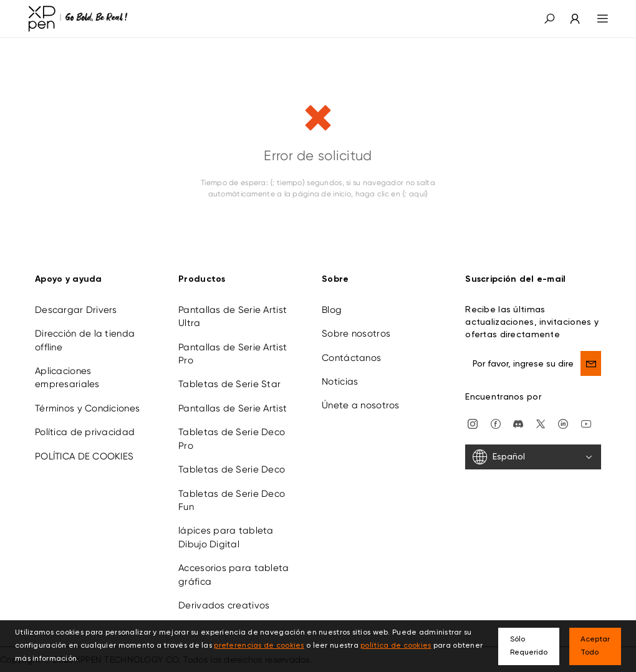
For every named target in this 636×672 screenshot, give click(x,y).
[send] (591, 363)
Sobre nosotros (356, 334)
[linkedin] (563, 423)
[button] (549, 19)
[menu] (595, 19)
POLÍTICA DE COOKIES (84, 456)
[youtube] (586, 423)
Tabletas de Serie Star (229, 384)
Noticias (340, 382)
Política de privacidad (85, 432)
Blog (332, 310)
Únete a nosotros (360, 405)
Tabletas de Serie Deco (232, 469)
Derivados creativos (224, 605)
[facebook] (496, 423)
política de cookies (396, 646)
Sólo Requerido (529, 646)
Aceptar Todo (595, 646)
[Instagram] (473, 423)
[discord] (518, 423)
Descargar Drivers (76, 310)
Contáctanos (351, 358)
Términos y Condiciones (87, 408)
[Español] (533, 457)
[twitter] (541, 423)
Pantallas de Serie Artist (233, 408)
